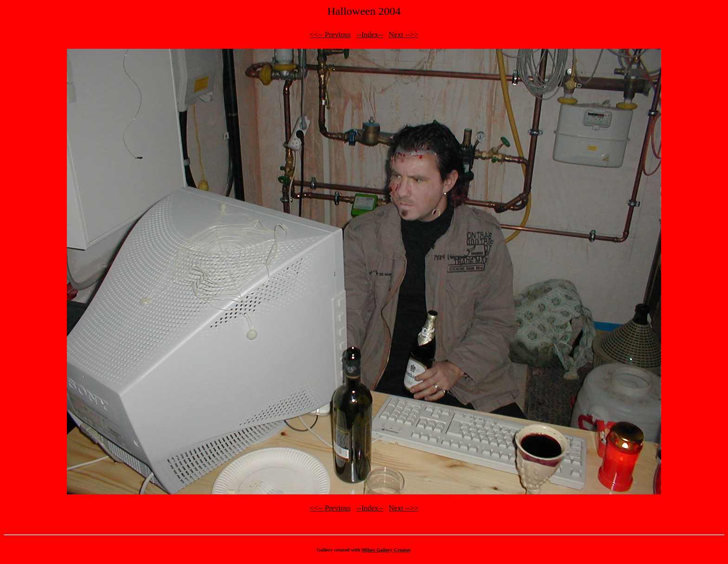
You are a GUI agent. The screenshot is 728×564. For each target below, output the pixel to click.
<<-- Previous (330, 35)
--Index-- (370, 35)
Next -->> (403, 35)
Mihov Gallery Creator (386, 550)
